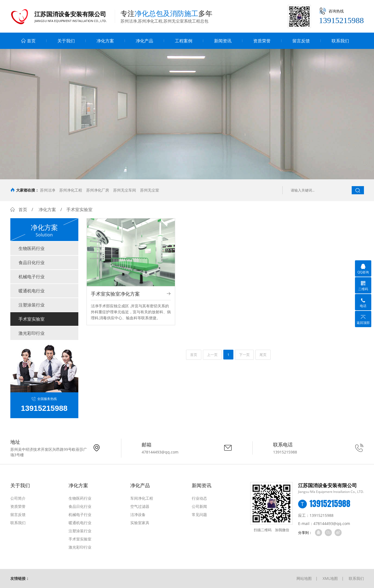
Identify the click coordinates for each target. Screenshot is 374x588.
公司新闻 (199, 506)
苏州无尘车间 (125, 190)
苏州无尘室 (150, 190)
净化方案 (105, 41)
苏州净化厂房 (98, 190)
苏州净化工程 (71, 190)
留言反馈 (301, 41)
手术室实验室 (32, 319)
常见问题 (199, 514)
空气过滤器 (140, 506)
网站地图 (304, 578)
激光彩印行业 (32, 333)
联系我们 (340, 41)
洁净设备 (138, 514)
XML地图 (330, 578)
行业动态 (199, 498)
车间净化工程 (142, 498)
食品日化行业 (32, 262)
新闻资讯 (223, 41)
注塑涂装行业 (32, 305)
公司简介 (18, 498)
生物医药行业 (32, 248)
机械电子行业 (32, 277)
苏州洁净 (48, 190)
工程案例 (184, 41)
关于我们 (66, 41)
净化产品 (144, 41)
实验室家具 (140, 523)
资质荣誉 (262, 41)
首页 (28, 41)
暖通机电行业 (32, 291)
